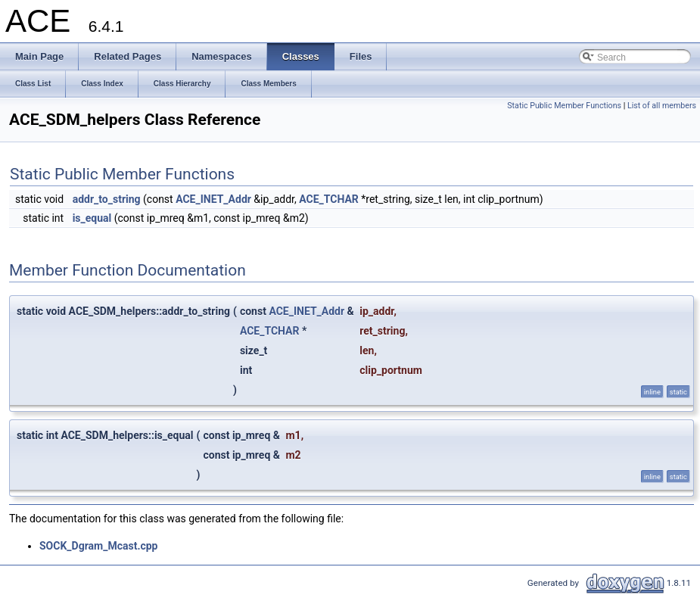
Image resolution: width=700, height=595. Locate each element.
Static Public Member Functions (564, 106)
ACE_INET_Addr (213, 199)
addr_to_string (107, 199)
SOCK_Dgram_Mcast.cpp (98, 546)
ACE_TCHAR (329, 199)
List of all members (662, 106)
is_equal (92, 218)
